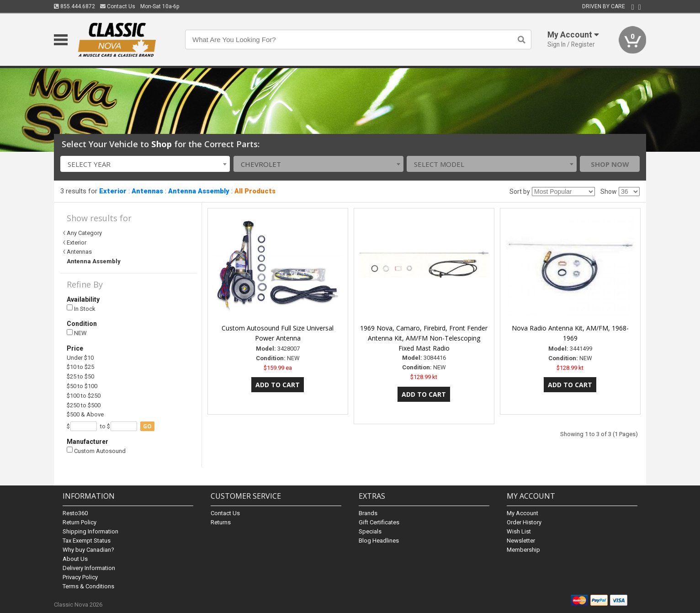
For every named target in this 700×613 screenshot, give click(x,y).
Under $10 (80, 358)
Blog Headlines (379, 541)
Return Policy (80, 522)
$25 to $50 (80, 376)
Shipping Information (90, 531)
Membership (523, 550)
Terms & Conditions (88, 586)
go (147, 426)
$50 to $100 (82, 386)
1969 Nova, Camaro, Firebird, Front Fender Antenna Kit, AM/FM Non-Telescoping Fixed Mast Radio (424, 338)
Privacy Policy (80, 577)
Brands (368, 513)
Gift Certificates (379, 522)
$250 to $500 (84, 405)
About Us (75, 559)
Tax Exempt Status (87, 541)
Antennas (147, 191)
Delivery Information (89, 568)
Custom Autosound (96, 450)
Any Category (84, 233)
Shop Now (610, 164)
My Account (522, 513)
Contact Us (118, 6)
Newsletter (521, 541)
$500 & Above (85, 414)
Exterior (113, 191)
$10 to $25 (80, 367)
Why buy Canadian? (88, 550)
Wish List (519, 531)
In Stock (81, 308)
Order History (524, 522)
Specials (370, 531)
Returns (221, 522)
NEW (77, 333)
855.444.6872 (74, 6)
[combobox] (145, 164)
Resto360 (75, 513)
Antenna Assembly (199, 191)
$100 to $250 (84, 396)
